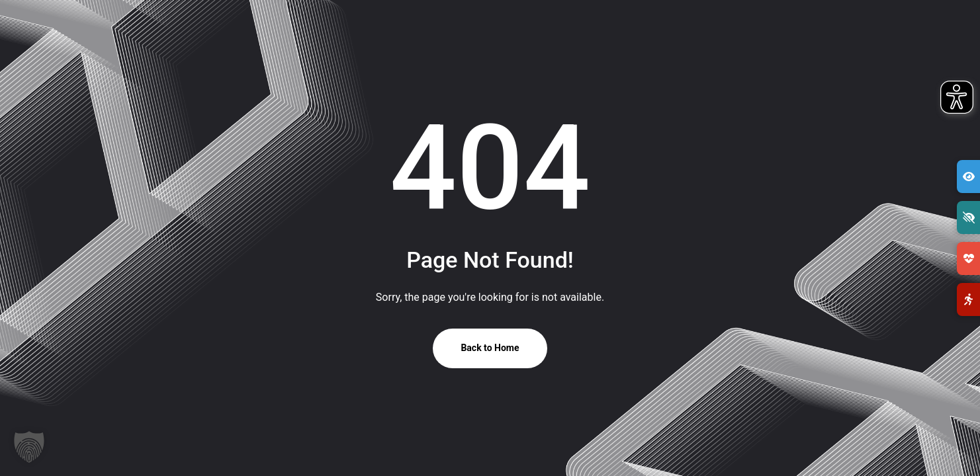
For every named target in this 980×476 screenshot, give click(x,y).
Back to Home (490, 348)
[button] (29, 447)
